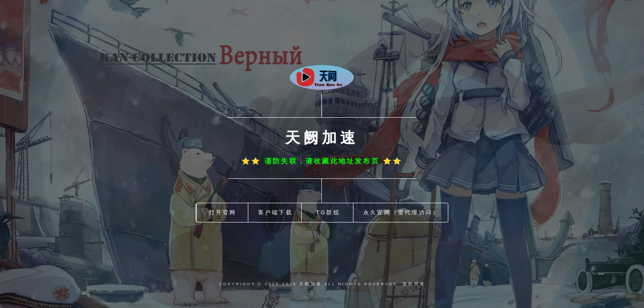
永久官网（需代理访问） (401, 212)
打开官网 (223, 212)
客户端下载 (275, 212)
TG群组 (328, 212)
